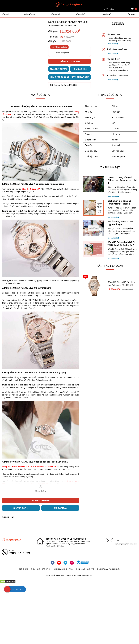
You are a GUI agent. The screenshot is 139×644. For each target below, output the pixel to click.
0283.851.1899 (19, 553)
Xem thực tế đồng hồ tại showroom (69, 77)
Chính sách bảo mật (85, 569)
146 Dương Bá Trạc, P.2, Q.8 (63, 85)
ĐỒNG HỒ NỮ (55, 14)
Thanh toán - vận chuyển (108, 569)
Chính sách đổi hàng (63, 569)
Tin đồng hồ (106, 14)
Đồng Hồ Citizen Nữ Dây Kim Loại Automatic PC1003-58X (121, 284)
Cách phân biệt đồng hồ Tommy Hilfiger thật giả (119, 202)
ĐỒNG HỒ (5, 14)
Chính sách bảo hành (41, 569)
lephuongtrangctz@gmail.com (126, 544)
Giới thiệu (23, 569)
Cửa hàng (131, 14)
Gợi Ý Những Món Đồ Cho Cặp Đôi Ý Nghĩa (120, 223)
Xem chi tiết (112, 44)
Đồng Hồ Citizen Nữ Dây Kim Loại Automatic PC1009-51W (68, 24)
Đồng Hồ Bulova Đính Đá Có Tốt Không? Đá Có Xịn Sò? (121, 244)
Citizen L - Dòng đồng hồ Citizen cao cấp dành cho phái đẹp (122, 180)
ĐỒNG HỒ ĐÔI (81, 14)
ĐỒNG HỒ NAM (30, 14)
